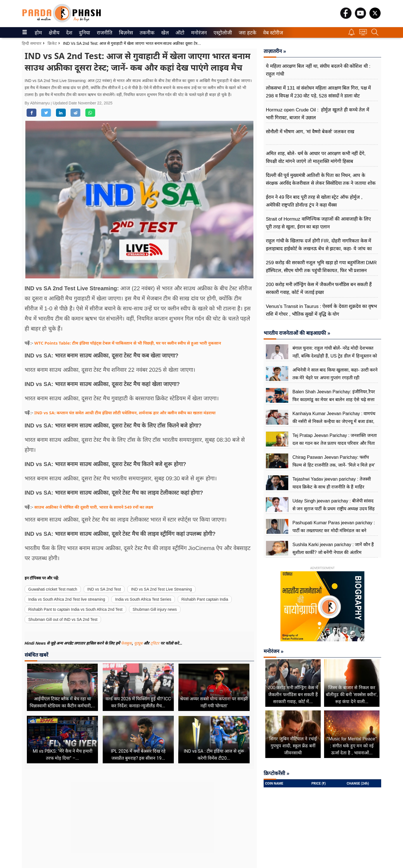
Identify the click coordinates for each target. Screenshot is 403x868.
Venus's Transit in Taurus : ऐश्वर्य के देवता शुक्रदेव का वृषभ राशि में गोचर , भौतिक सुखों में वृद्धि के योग (321, 310)
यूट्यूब (139, 643)
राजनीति (104, 33)
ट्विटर (155, 643)
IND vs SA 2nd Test (104, 589)
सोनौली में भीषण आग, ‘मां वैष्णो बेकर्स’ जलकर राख (310, 132)
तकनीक (146, 33)
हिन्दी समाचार (32, 43)
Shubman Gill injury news (155, 609)
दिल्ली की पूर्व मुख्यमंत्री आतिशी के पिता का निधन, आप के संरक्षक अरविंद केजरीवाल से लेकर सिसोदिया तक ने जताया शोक (321, 179)
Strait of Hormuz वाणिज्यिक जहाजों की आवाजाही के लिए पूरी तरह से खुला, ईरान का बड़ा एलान (318, 223)
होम (38, 33)
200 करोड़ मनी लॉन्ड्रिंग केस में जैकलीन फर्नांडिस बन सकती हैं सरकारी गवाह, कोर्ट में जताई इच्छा (319, 288)
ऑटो (179, 33)
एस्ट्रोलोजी (222, 33)
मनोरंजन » (274, 651)
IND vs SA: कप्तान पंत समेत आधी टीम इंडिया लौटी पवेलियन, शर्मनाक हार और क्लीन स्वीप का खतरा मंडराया (125, 413)
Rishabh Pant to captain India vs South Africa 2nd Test (75, 609)
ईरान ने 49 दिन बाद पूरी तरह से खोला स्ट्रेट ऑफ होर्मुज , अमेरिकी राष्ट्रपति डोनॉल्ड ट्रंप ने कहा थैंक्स (314, 201)
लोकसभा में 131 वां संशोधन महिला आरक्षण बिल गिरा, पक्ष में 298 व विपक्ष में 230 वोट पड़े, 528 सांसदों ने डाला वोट (318, 92)
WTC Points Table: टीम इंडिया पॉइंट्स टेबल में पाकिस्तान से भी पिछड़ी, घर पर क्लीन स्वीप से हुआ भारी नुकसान (128, 343)
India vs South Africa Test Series (143, 599)
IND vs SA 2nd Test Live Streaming (161, 589)
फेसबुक (126, 643)
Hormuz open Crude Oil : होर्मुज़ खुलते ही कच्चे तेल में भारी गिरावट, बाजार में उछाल (318, 114)
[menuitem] (38, 32)
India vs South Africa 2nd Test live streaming (67, 599)
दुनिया (84, 33)
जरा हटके (246, 33)
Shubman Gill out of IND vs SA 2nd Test (63, 619)
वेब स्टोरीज (272, 33)
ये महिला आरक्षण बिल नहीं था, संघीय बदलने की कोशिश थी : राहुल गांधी (318, 70)
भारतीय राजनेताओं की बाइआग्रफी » (297, 333)
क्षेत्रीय (53, 33)
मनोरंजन (198, 33)
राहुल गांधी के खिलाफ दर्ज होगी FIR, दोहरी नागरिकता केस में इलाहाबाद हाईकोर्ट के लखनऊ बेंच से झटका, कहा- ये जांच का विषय (319, 249)
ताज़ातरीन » (275, 51)
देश (69, 33)
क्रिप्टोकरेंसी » (277, 773)
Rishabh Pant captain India (205, 599)
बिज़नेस (125, 33)
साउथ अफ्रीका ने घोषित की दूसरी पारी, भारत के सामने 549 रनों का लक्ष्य (94, 507)
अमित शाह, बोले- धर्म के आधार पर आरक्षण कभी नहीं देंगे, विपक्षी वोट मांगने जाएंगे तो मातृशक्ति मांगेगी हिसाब (316, 157)
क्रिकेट (52, 43)
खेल (165, 33)
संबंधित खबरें (36, 655)
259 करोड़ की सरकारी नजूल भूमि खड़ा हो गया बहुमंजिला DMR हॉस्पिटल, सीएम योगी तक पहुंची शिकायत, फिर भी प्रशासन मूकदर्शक (321, 271)
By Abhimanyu (38, 103)
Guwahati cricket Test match (53, 589)
